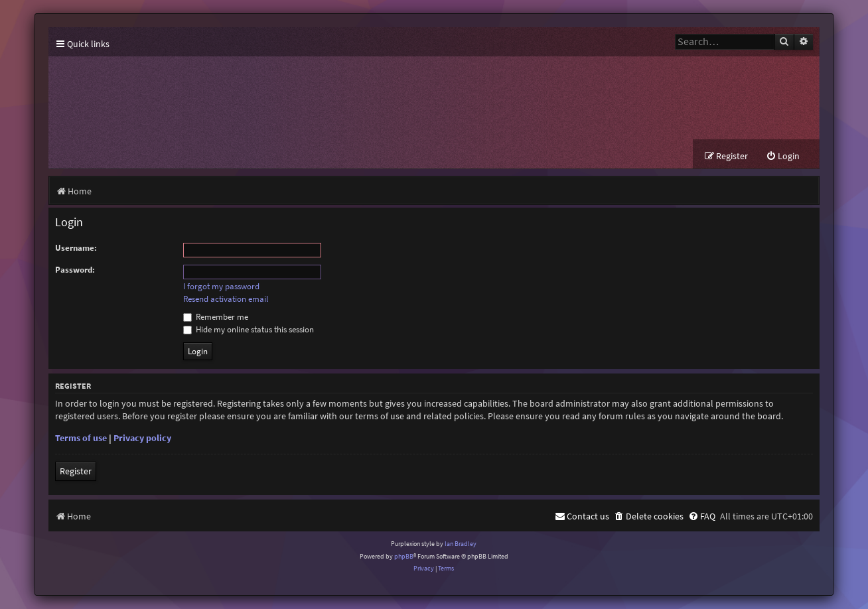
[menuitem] (783, 156)
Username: (76, 248)
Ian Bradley (461, 544)
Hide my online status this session (249, 329)
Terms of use (81, 438)
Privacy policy (142, 438)
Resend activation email (226, 299)
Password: (75, 270)
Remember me (216, 317)
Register (76, 471)
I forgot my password (221, 287)
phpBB (404, 556)
